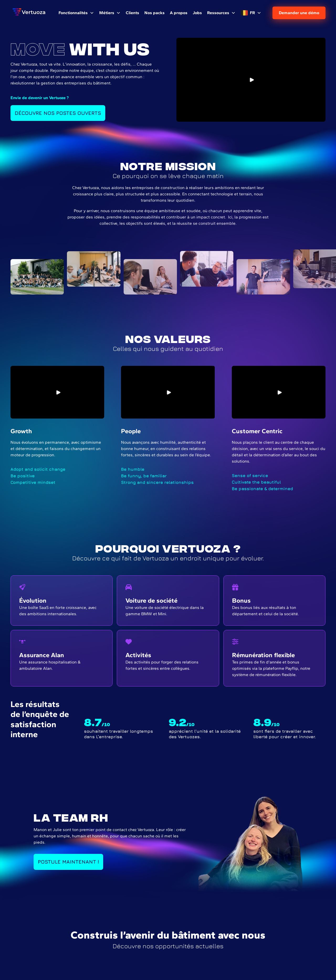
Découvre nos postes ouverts (58, 113)
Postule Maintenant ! (68, 862)
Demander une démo (299, 13)
